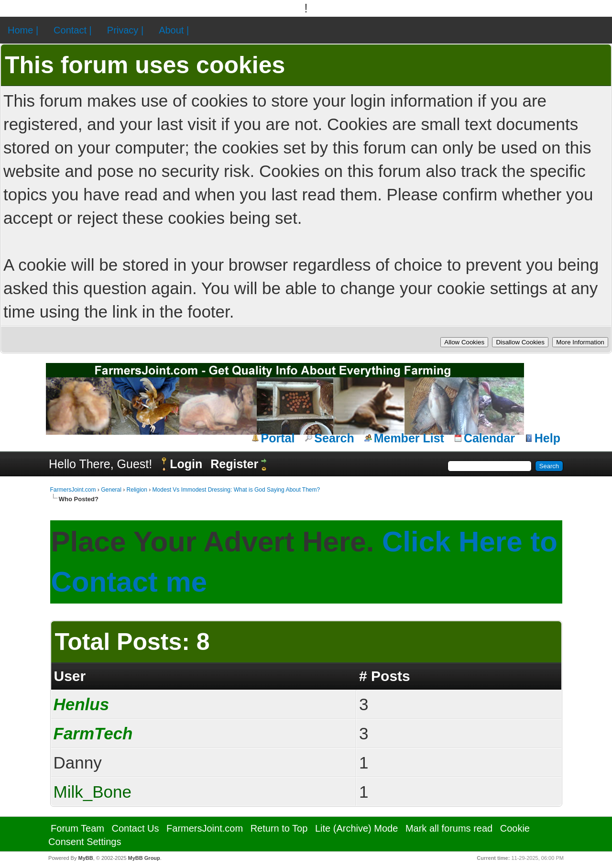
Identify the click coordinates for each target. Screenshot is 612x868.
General (111, 490)
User (70, 676)
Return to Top (279, 828)
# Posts (385, 676)
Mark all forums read (449, 828)
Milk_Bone (93, 792)
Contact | (73, 30)
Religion (137, 490)
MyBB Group (144, 858)
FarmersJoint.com (73, 490)
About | (174, 30)
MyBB (85, 858)
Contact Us (136, 828)
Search (334, 438)
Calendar (489, 438)
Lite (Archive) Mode (356, 828)
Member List (409, 438)
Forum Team (77, 828)
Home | (23, 30)
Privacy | (125, 30)
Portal (278, 438)
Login (186, 464)
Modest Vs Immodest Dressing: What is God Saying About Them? (236, 490)
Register (234, 464)
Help (547, 438)
